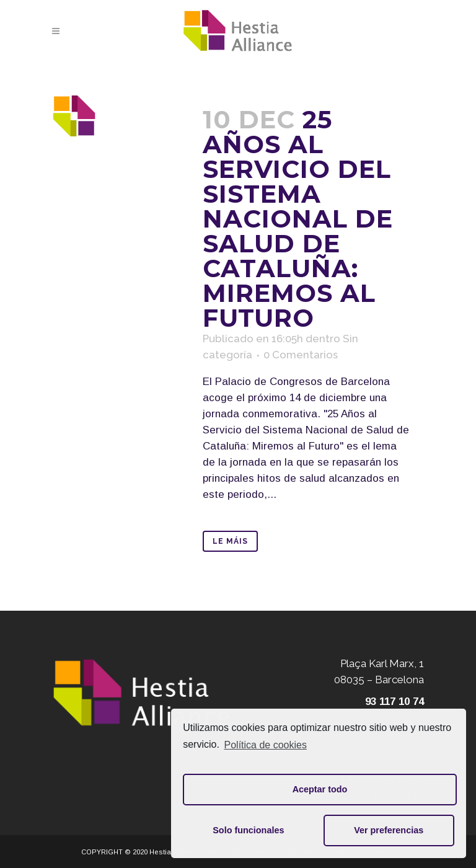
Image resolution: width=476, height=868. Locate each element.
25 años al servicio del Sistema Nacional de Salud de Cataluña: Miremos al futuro (298, 219)
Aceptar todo (320, 789)
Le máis (230, 541)
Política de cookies (266, 745)
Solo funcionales (248, 830)
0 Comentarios (301, 355)
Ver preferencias (389, 830)
